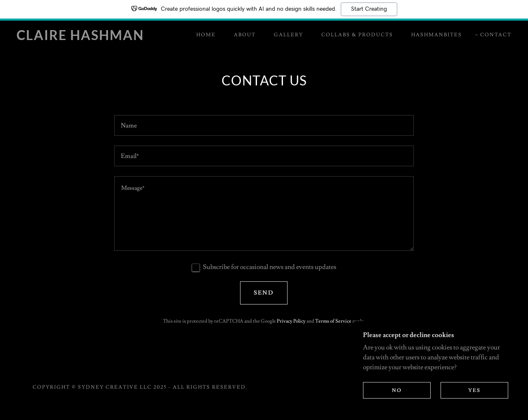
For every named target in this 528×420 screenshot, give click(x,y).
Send (264, 293)
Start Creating (369, 9)
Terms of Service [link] (333, 321)
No (397, 391)
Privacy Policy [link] (291, 321)
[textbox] (264, 125)
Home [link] (206, 35)
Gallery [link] (289, 35)
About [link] (245, 35)
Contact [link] (496, 35)
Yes (474, 391)
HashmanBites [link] (437, 35)
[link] (84, 38)
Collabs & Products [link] (357, 35)
